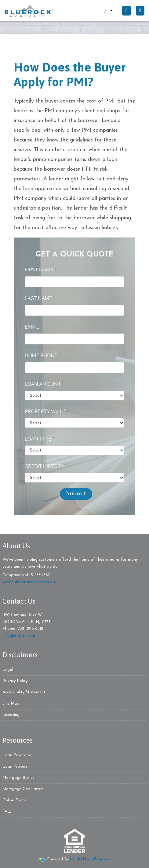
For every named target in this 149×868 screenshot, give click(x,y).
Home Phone (43, 356)
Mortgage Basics (18, 778)
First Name (40, 270)
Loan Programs (17, 755)
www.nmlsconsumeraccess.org (29, 582)
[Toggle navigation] (140, 11)
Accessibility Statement (24, 692)
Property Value (47, 411)
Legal (8, 670)
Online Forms (15, 800)
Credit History (45, 466)
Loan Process (15, 767)
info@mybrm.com (19, 636)
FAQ (7, 812)
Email (33, 327)
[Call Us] (126, 11)
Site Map (11, 704)
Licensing (11, 715)
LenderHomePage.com (91, 859)
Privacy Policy (15, 681)
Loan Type (39, 439)
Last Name (40, 298)
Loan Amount (44, 384)
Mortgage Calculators (23, 789)
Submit (76, 494)
